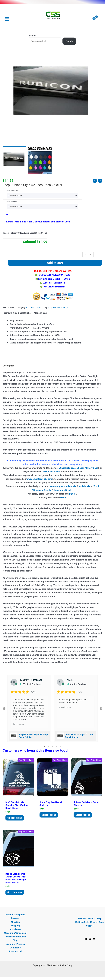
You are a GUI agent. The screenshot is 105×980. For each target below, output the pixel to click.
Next (101, 709)
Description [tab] (8, 366)
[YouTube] (94, 940)
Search (33, 36)
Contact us (15, 949)
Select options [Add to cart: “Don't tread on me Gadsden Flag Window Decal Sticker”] (15, 818)
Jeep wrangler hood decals (62, 487)
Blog (15, 941)
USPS (63, 498)
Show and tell (15, 952)
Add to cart (55, 263)
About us (15, 923)
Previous (4, 709)
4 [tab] (57, 747)
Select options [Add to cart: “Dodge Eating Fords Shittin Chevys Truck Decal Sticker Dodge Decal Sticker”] (15, 893)
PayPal (73, 494)
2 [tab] (48, 747)
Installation (15, 930)
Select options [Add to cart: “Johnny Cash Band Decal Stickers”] (84, 815)
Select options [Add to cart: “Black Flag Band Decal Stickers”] (49, 815)
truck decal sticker (51, 472)
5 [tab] (61, 747)
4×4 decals (84, 487)
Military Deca (91, 468)
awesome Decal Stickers (40, 479)
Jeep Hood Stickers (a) (58, 308)
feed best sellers (33, 308)
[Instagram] (90, 940)
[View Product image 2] (40, 161)
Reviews (15, 919)
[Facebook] (86, 940)
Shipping (15, 927)
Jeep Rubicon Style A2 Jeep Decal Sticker (90, 923)
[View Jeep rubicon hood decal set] (14, 161)
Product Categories (15, 916)
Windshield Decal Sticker (71, 468)
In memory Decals (63, 490)
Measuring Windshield (15, 934)
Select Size (12, 202)
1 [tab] (44, 747)
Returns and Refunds (15, 938)
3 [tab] (52, 747)
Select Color (12, 191)
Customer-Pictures (15, 945)
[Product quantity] (91, 255)
